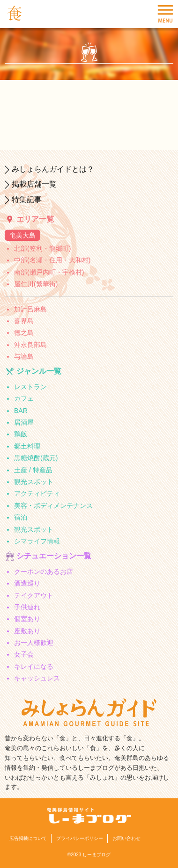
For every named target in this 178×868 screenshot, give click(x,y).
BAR (21, 411)
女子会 (24, 654)
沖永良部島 (30, 345)
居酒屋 (24, 422)
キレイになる (34, 666)
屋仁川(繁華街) (36, 284)
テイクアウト (34, 595)
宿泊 (21, 517)
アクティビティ (37, 493)
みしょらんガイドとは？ (53, 169)
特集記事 (27, 199)
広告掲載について (28, 838)
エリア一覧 (35, 219)
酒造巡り (27, 583)
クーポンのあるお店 (44, 571)
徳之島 (24, 333)
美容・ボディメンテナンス (53, 506)
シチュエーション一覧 (54, 556)
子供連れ (27, 607)
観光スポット (34, 482)
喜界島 (24, 321)
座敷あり (27, 631)
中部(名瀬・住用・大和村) (52, 260)
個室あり (27, 619)
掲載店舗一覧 (34, 184)
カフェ (24, 398)
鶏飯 (21, 434)
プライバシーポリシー (80, 838)
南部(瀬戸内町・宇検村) (49, 272)
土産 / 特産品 (33, 470)
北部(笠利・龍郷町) (42, 248)
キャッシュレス (37, 678)
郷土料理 (27, 446)
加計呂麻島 (30, 309)
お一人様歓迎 (34, 643)
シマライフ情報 (37, 541)
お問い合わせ (126, 838)
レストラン (30, 387)
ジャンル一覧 (39, 371)
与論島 (24, 356)
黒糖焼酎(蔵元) (36, 458)
